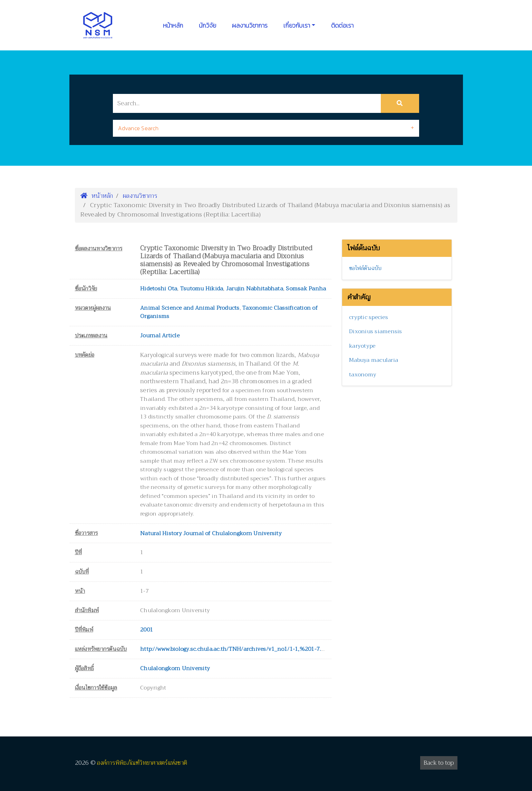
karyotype (362, 346)
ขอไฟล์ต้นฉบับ (365, 268)
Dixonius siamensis (376, 331)
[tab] (266, 128)
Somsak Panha (306, 289)
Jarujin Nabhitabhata (255, 289)
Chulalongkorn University (175, 668)
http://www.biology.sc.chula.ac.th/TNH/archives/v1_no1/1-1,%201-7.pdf (235, 649)
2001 (147, 630)
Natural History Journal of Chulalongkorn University (211, 533)
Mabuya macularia (374, 360)
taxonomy (363, 375)
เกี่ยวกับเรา (297, 25)
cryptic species (369, 317)
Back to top (439, 763)
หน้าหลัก (173, 25)
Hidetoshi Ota (159, 289)
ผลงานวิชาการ (250, 25)
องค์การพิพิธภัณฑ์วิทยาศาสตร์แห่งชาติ (142, 763)
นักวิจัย (207, 25)
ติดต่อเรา (342, 25)
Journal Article (160, 336)
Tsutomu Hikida (202, 289)
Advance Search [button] (138, 128)
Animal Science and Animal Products (190, 308)
